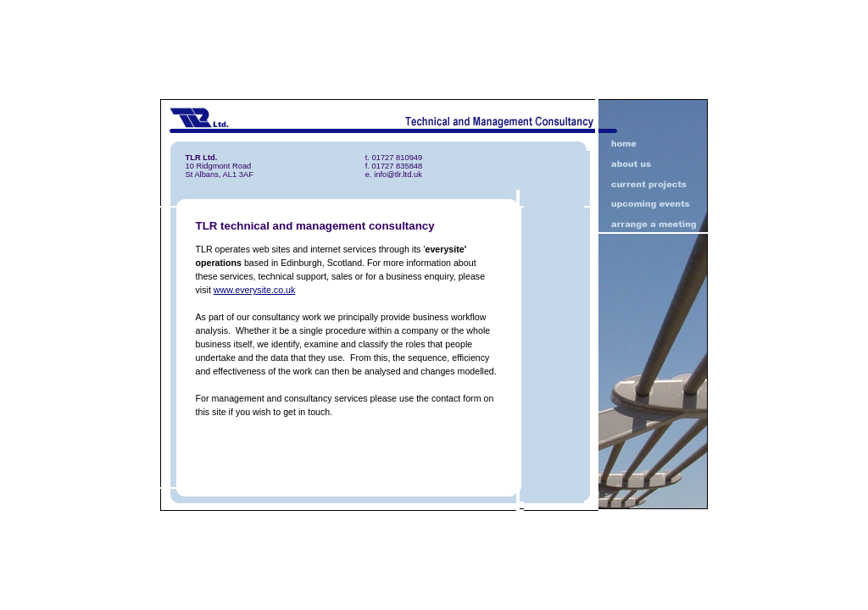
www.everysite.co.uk (255, 290)
